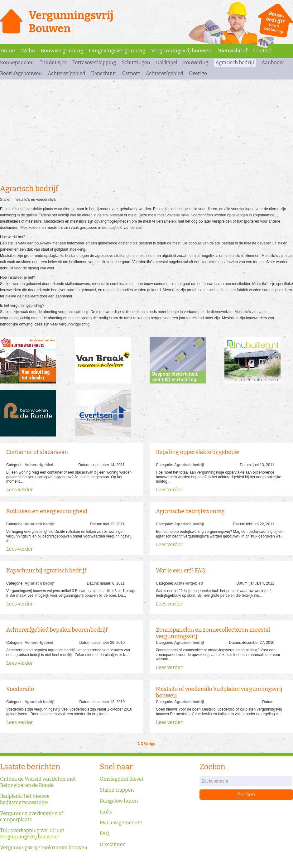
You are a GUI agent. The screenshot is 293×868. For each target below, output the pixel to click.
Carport (131, 73)
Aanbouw (273, 63)
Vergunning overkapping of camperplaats (31, 816)
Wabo (28, 51)
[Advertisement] (146, 131)
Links (106, 812)
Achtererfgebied (67, 73)
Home (8, 51)
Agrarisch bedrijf (235, 63)
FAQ (105, 834)
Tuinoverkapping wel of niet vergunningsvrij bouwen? (32, 834)
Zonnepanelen (17, 63)
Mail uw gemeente (121, 823)
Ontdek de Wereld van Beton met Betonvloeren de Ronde (38, 782)
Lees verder (20, 490)
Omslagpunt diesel (121, 779)
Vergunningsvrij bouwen (181, 51)
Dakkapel (167, 63)
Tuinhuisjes (53, 63)
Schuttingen (136, 63)
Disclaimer (112, 844)
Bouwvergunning (62, 51)
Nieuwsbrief (232, 51)
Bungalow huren (119, 801)
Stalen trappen (117, 790)
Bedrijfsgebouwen (21, 73)
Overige (198, 73)
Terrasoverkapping (94, 63)
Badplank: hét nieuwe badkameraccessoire (25, 799)
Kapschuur (104, 73)
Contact (263, 51)
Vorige (150, 744)
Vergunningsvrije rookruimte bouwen (44, 848)
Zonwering (196, 63)
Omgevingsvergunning (117, 51)
